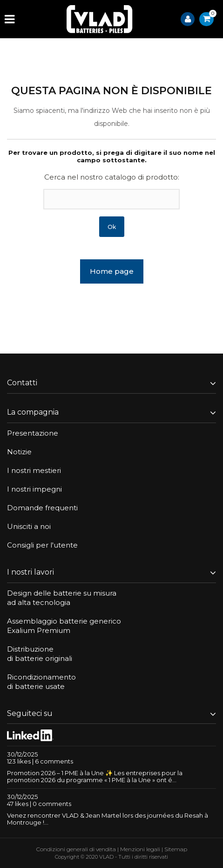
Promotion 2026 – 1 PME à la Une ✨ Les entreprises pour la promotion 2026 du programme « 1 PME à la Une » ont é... (95, 776)
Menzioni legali (140, 849)
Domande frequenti (42, 508)
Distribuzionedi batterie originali (40, 654)
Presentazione (33, 433)
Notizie (19, 452)
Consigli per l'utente (42, 545)
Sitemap (176, 849)
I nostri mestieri (34, 470)
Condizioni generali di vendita (76, 849)
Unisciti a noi (29, 526)
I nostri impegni (34, 489)
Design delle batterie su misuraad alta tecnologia (62, 598)
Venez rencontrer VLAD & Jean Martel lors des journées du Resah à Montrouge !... (108, 819)
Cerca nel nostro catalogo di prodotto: (112, 177)
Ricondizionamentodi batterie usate (41, 682)
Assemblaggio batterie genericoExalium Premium (64, 626)
